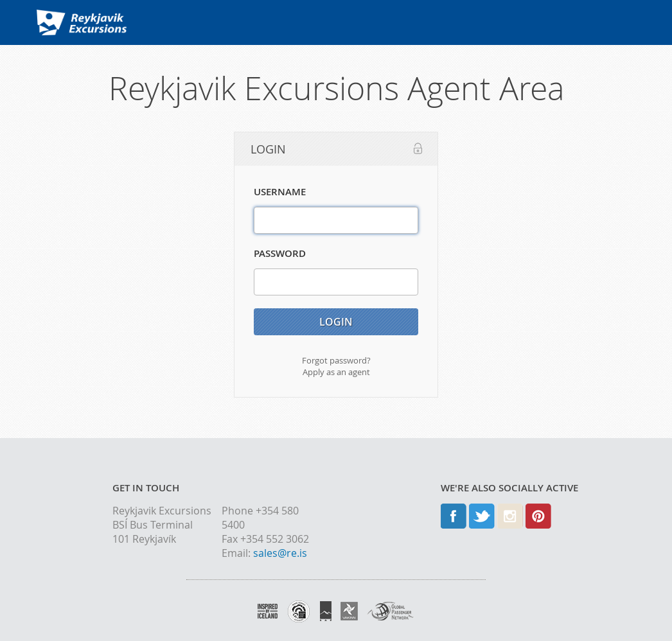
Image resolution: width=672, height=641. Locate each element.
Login (336, 322)
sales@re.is (280, 553)
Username (280, 192)
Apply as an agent (336, 372)
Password (280, 253)
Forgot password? (336, 360)
